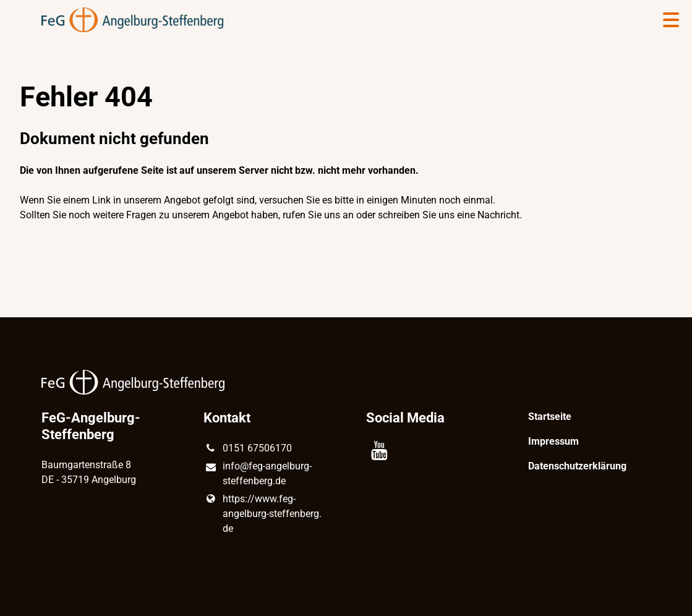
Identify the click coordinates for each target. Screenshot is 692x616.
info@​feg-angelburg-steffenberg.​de (257, 474)
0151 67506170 (247, 448)
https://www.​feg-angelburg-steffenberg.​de (262, 514)
